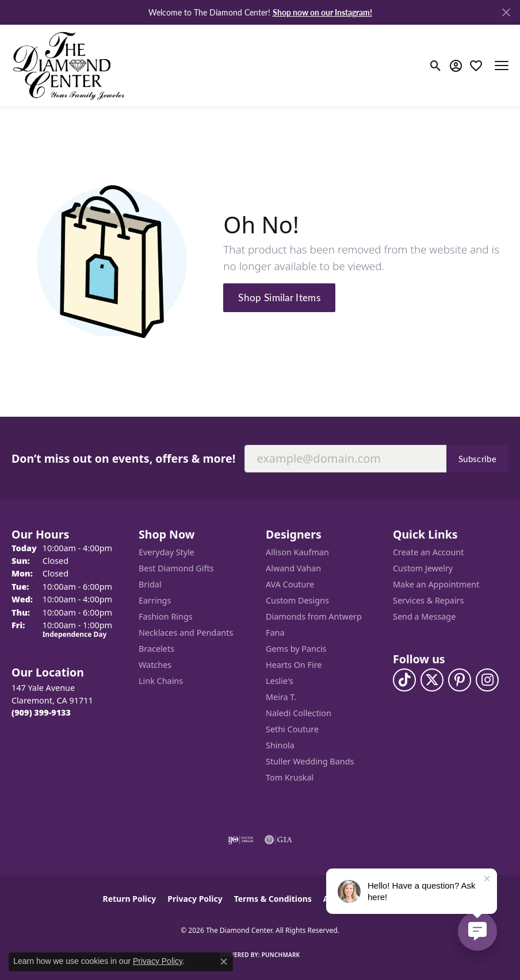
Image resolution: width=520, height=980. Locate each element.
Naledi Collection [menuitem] (299, 713)
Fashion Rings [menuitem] (166, 616)
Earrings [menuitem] (155, 600)
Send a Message (424, 616)
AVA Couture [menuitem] (290, 584)
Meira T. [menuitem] (281, 697)
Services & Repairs (428, 600)
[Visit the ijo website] (241, 840)
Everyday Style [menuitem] (167, 552)
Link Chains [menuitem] (161, 681)
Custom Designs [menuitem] (297, 600)
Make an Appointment (436, 584)
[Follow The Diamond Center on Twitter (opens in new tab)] (432, 680)
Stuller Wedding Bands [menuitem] (310, 761)
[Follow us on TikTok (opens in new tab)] (404, 680)
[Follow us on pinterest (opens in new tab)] (460, 680)
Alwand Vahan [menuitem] (293, 568)
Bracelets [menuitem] (156, 649)
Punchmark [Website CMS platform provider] (281, 955)
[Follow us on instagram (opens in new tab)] (487, 680)
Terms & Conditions (273, 899)
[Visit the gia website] (278, 840)
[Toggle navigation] (502, 66)
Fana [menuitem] (275, 633)
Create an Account (428, 552)
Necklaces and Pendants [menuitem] (186, 633)
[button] (436, 66)
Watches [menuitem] (155, 665)
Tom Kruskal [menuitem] (290, 777)
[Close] (506, 12)
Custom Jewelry (423, 568)
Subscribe (477, 459)
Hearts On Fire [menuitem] (294, 665)
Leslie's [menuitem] (280, 681)
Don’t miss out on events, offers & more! (123, 458)
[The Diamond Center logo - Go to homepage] (69, 66)
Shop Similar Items (279, 297)
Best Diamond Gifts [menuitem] (176, 568)
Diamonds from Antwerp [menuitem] (314, 616)
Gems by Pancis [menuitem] (296, 649)
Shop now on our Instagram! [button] (322, 12)
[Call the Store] (41, 712)
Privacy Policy (195, 899)
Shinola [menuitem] (280, 745)
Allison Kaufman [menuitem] (297, 552)
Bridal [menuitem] (150, 584)
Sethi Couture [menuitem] (292, 729)
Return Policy (130, 899)
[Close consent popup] (224, 962)
